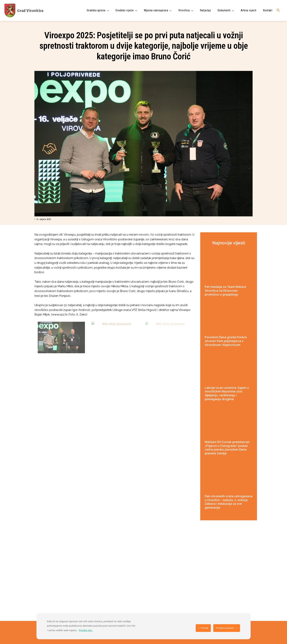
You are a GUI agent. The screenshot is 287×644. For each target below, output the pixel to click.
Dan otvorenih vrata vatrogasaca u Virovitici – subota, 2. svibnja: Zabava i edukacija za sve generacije (229, 502)
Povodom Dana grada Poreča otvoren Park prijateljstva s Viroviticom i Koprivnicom (226, 341)
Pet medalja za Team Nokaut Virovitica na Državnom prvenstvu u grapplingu (225, 291)
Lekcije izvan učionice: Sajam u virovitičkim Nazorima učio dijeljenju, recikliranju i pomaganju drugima (227, 393)
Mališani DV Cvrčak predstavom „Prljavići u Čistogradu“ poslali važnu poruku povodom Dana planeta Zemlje (227, 448)
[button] (278, 10)
